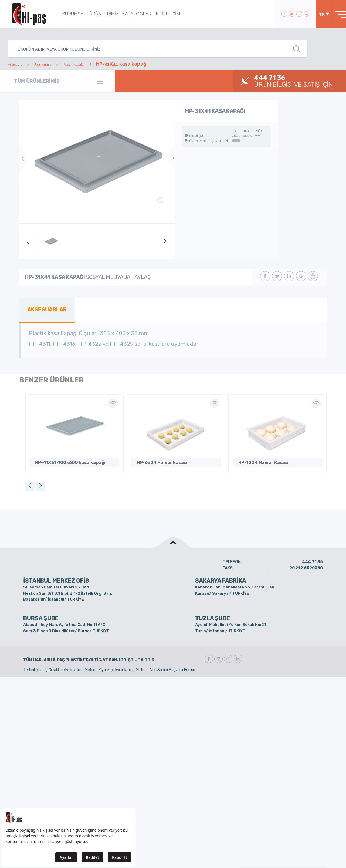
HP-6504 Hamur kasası (157, 459)
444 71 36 (312, 559)
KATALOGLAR (129, 14)
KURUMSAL (66, 14)
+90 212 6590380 (305, 565)
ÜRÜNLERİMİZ (96, 14)
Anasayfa (18, 64)
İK (149, 14)
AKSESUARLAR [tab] (44, 308)
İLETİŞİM (163, 14)
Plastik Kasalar (95, 64)
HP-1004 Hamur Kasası (258, 459)
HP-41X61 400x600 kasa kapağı (62, 459)
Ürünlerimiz (53, 64)
